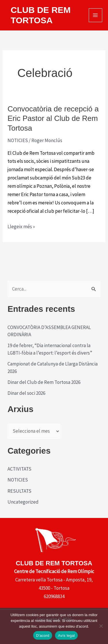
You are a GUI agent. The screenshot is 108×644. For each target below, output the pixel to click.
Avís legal (66, 636)
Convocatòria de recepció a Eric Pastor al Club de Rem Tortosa (53, 119)
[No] (101, 626)
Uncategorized (23, 502)
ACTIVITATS (19, 469)
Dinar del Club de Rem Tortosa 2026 (44, 382)
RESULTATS (19, 491)
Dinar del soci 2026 (26, 393)
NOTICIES (18, 140)
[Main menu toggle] (96, 15)
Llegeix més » (21, 227)
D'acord (43, 636)
